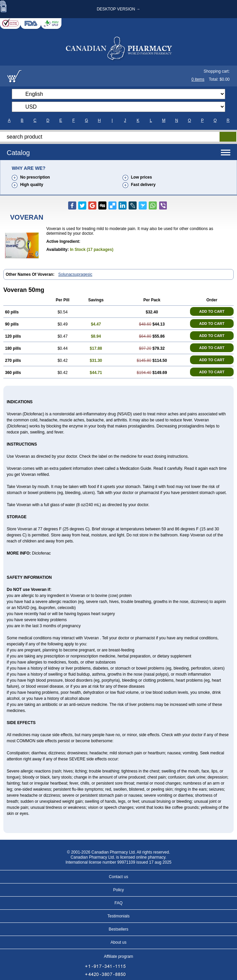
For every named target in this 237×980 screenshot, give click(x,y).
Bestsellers (119, 929)
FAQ (118, 903)
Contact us (118, 877)
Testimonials (118, 916)
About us (118, 942)
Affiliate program (118, 956)
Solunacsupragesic (75, 274)
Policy (118, 890)
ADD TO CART (212, 311)
